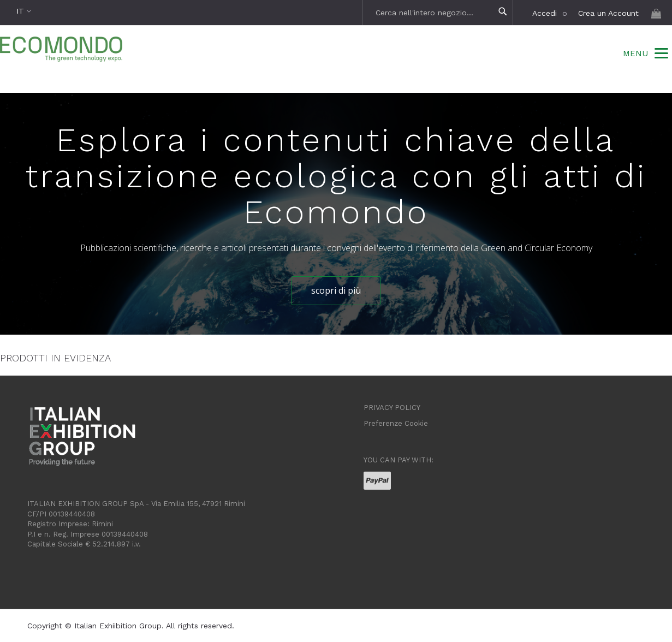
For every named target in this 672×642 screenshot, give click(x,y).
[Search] (503, 12)
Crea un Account (608, 13)
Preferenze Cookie (396, 423)
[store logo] (61, 50)
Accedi (545, 13)
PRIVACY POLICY (392, 408)
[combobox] (439, 13)
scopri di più (336, 290)
